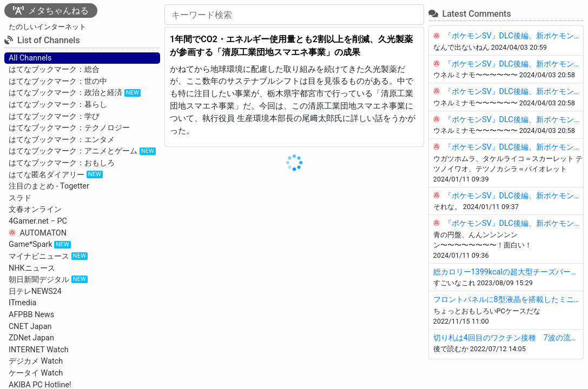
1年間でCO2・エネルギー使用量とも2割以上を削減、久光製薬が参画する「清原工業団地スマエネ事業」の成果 (291, 46)
